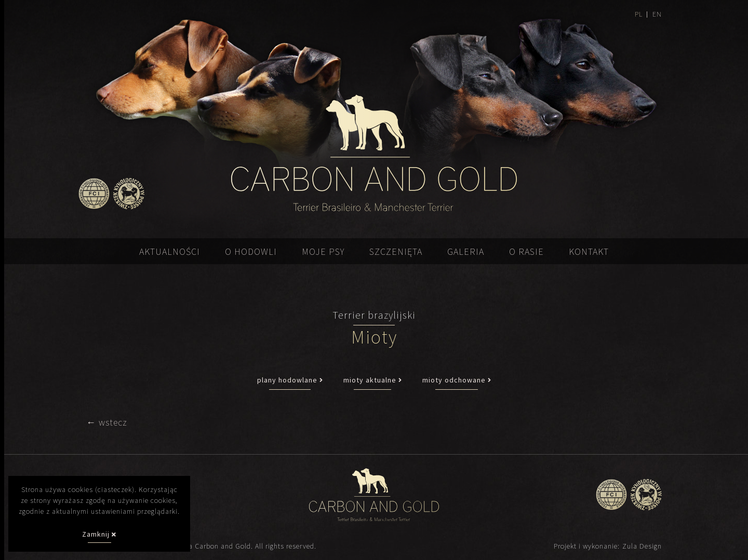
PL (639, 14)
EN (657, 14)
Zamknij (99, 534)
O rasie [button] (526, 251)
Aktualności (170, 251)
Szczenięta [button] (396, 251)
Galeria (466, 251)
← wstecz (107, 422)
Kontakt (589, 251)
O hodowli (251, 251)
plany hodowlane (290, 380)
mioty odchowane (457, 380)
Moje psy (323, 251)
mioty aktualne (373, 380)
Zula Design (642, 546)
